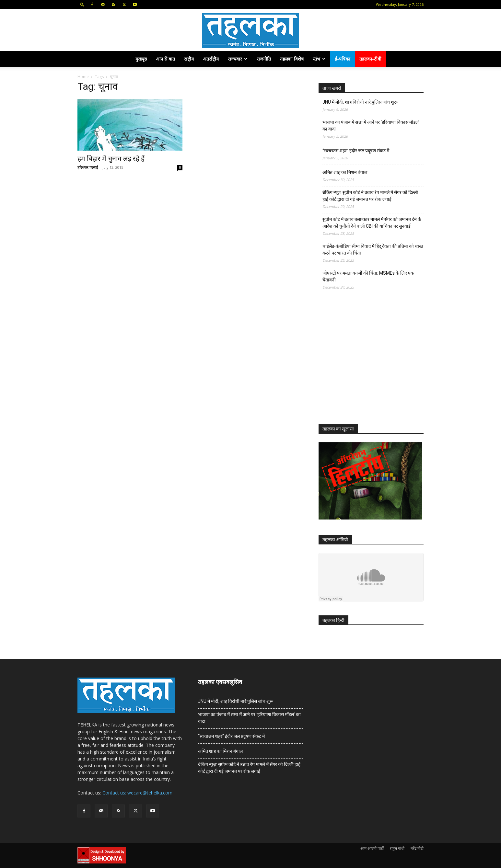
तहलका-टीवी (370, 59)
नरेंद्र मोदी (417, 848)
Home (83, 77)
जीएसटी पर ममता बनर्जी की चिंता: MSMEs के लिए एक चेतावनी (368, 276)
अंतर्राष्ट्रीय (211, 59)
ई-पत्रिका (343, 59)
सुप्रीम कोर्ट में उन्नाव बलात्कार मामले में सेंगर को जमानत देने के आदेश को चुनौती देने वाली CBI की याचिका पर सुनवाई (372, 223)
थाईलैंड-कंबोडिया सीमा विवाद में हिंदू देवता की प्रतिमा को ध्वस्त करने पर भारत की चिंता (373, 250)
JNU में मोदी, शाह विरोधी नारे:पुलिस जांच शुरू (360, 102)
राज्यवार (238, 59)
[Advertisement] (367, 363)
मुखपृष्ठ (141, 59)
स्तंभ (319, 59)
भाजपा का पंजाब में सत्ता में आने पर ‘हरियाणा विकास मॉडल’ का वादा (371, 126)
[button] (82, 4)
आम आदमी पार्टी (372, 848)
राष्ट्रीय (189, 59)
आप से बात (165, 59)
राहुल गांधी (397, 848)
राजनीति (264, 59)
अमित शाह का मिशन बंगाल (345, 172)
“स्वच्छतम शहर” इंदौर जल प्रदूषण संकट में (356, 151)
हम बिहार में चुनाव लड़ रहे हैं (111, 159)
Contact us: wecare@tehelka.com (137, 793)
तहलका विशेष (292, 59)
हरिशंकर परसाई (88, 167)
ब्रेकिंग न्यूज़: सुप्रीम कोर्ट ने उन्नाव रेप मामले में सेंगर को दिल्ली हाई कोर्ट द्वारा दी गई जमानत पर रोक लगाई (370, 196)
